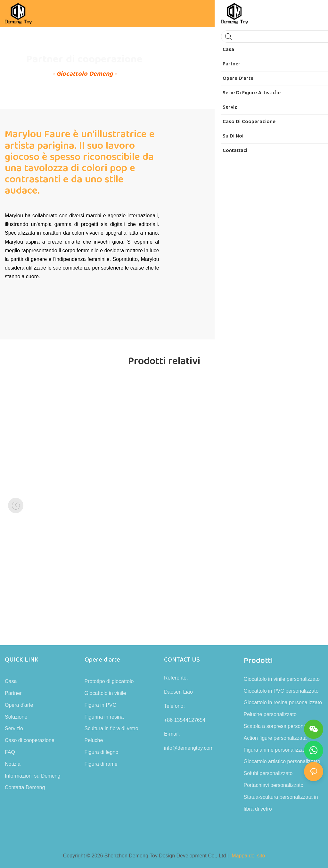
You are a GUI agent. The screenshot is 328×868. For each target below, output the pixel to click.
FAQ (10, 752)
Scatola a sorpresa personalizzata (282, 726)
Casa (11, 681)
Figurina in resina (104, 717)
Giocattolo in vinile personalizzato (282, 679)
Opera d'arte (19, 705)
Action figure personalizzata (275, 738)
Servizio (14, 728)
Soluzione (16, 717)
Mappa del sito (248, 856)
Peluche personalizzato (270, 714)
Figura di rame (101, 764)
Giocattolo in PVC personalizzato (281, 691)
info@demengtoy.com (189, 748)
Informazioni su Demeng (33, 776)
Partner (13, 693)
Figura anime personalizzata (276, 750)
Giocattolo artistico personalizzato (282, 761)
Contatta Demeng (25, 787)
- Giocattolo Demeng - (85, 74)
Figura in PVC (101, 705)
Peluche (94, 740)
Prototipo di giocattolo (109, 681)
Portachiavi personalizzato (274, 785)
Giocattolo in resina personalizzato (283, 702)
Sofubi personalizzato (268, 773)
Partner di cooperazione (84, 59)
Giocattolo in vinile (105, 693)
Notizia (13, 764)
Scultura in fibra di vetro (111, 728)
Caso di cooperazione (30, 740)
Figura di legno (102, 752)
